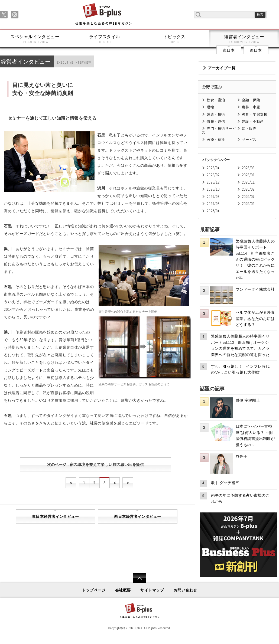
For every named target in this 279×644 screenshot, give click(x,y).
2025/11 (248, 182)
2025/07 (248, 197)
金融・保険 (251, 100)
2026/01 (248, 175)
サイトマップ (152, 590)
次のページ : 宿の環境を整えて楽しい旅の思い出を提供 (95, 465)
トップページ (94, 590)
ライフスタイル (105, 39)
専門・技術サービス (219, 130)
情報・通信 (216, 121)
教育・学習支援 (255, 114)
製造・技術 (216, 114)
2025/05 (248, 204)
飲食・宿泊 (216, 100)
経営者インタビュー (244, 39)
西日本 (256, 50)
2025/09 (248, 189)
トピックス (174, 39)
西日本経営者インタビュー (137, 516)
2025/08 (213, 197)
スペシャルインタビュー (35, 39)
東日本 (229, 50)
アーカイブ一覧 (222, 68)
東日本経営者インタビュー (55, 516)
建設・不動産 (253, 121)
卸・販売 (249, 128)
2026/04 (213, 168)
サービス (249, 140)
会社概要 (123, 590)
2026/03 (248, 168)
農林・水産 (251, 107)
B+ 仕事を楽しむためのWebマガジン (103, 14)
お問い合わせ (185, 590)
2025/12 (213, 182)
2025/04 (213, 211)
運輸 (210, 107)
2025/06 (213, 204)
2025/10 (213, 189)
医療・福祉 (216, 140)
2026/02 (213, 175)
